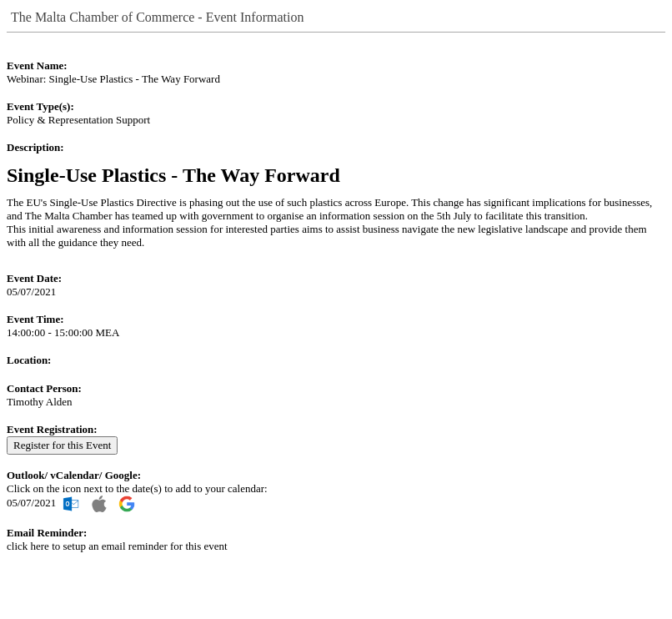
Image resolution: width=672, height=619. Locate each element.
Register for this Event (62, 445)
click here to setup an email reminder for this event (117, 546)
